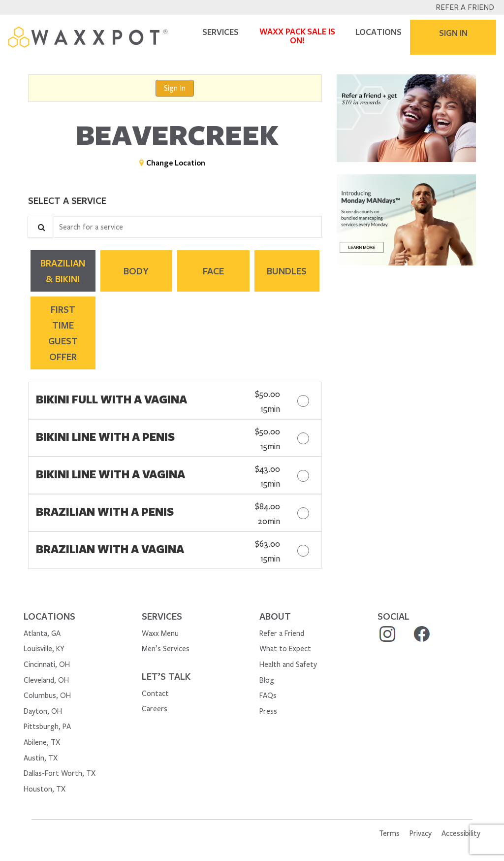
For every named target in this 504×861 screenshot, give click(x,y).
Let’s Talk (166, 676)
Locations (49, 616)
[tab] (63, 271)
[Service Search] (40, 227)
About (275, 616)
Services (162, 616)
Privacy (421, 833)
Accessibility (461, 833)
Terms (389, 833)
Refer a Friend (465, 7)
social (394, 616)
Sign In (175, 88)
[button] (406, 118)
